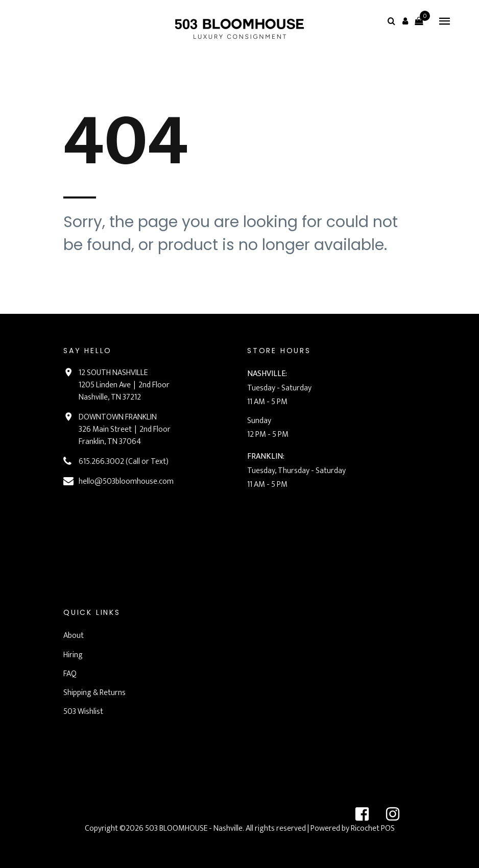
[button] (405, 21)
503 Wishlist (83, 712)
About (74, 636)
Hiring (73, 655)
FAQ (70, 674)
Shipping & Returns (94, 693)
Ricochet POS (373, 828)
